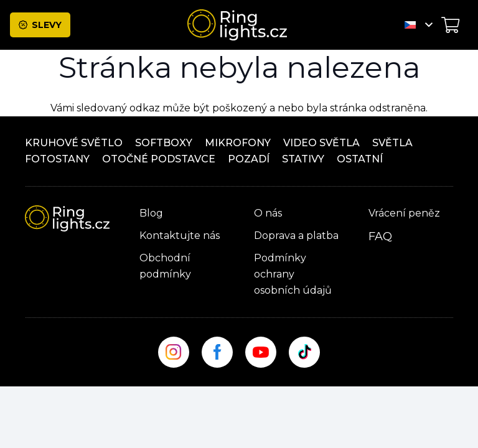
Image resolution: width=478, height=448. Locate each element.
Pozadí (249, 159)
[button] (419, 25)
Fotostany (57, 159)
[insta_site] (174, 352)
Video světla (321, 143)
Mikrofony (238, 143)
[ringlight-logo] (237, 25)
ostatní (360, 159)
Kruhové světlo (74, 143)
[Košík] (450, 25)
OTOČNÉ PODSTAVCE (159, 159)
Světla (392, 143)
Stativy (303, 159)
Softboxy (164, 143)
